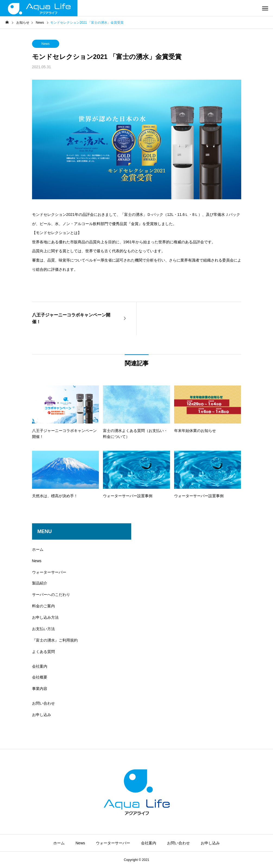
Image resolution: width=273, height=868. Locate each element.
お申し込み (42, 715)
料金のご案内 (43, 606)
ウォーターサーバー (49, 572)
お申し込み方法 (45, 617)
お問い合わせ (43, 703)
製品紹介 (40, 583)
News (45, 44)
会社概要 (40, 677)
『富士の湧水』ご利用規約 (55, 640)
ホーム (38, 549)
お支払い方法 (43, 629)
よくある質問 (43, 652)
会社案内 (40, 666)
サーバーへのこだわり (51, 595)
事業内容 (40, 689)
